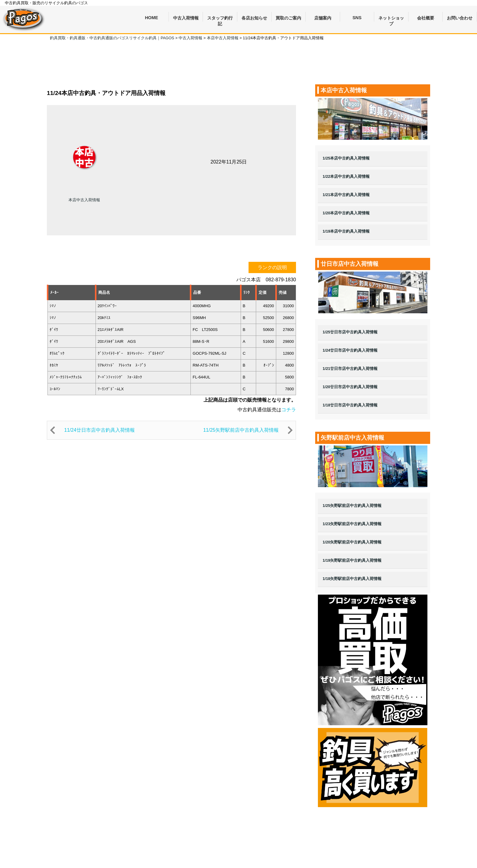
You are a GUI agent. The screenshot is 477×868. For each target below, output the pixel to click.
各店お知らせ (254, 18)
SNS (357, 18)
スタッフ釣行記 (220, 19)
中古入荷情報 (186, 18)
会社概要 (426, 18)
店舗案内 (323, 18)
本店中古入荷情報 (84, 200)
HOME (151, 18)
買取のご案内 (288, 18)
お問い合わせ (460, 18)
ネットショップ (391, 19)
